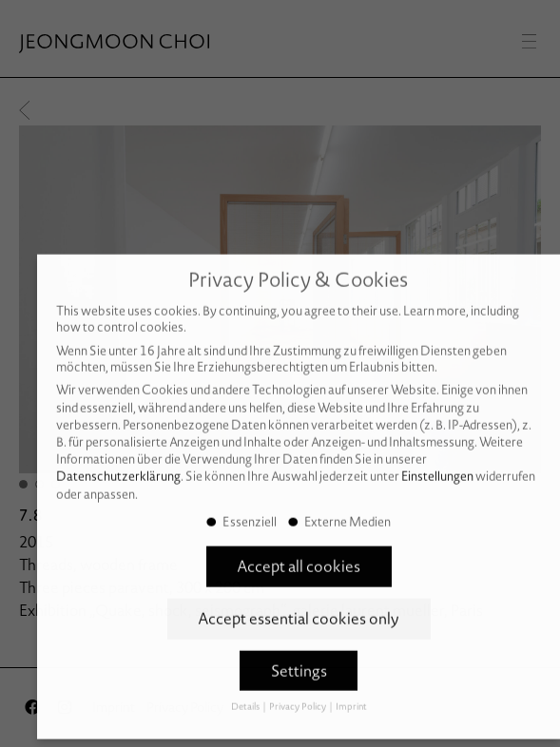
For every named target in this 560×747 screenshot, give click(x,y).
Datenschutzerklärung (118, 462)
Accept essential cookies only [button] (299, 604)
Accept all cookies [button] (299, 552)
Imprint (351, 692)
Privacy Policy (299, 692)
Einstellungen (437, 462)
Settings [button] (299, 657)
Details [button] (246, 692)
